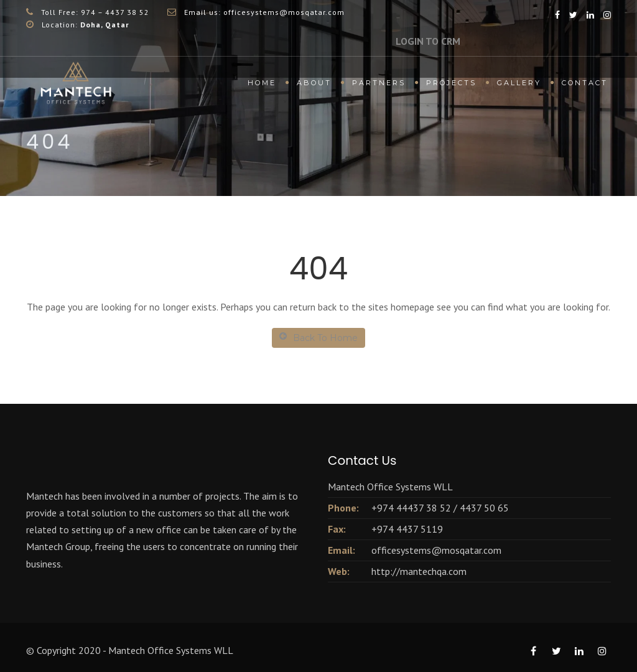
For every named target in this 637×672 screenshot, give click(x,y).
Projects (451, 83)
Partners (379, 83)
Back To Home (318, 338)
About (314, 83)
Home (262, 83)
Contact (585, 83)
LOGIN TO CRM (428, 41)
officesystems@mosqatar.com (436, 550)
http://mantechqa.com (419, 571)
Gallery (519, 83)
